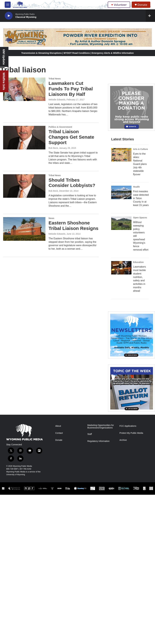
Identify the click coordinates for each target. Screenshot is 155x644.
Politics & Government (60, 127)
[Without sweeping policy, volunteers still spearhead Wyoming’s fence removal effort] (121, 223)
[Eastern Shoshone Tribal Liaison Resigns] (24, 229)
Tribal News (55, 79)
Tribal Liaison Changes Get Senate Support (71, 137)
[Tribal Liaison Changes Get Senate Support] (24, 138)
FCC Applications (128, 426)
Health (136, 187)
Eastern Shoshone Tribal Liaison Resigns (73, 226)
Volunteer (119, 5)
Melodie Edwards (57, 100)
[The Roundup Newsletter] (132, 335)
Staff (90, 434)
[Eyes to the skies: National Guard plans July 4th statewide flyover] (121, 155)
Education (138, 262)
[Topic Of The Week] (132, 388)
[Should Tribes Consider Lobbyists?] (24, 186)
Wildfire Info (4, 81)
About (58, 426)
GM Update (4, 57)
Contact (59, 433)
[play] (9, 16)
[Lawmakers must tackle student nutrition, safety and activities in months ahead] (121, 268)
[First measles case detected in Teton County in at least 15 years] (121, 192)
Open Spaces (140, 218)
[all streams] (150, 16)
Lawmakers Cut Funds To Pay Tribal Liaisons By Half (71, 89)
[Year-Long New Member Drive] (132, 107)
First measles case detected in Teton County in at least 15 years (141, 198)
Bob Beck (53, 148)
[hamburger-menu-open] (8, 5)
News (51, 218)
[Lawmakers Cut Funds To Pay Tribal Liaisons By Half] (24, 89)
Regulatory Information (98, 441)
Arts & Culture (141, 149)
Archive (123, 440)
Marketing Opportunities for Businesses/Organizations (101, 426)
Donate (142, 5)
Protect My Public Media (131, 433)
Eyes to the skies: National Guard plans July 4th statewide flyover (140, 164)
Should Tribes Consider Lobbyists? (72, 183)
